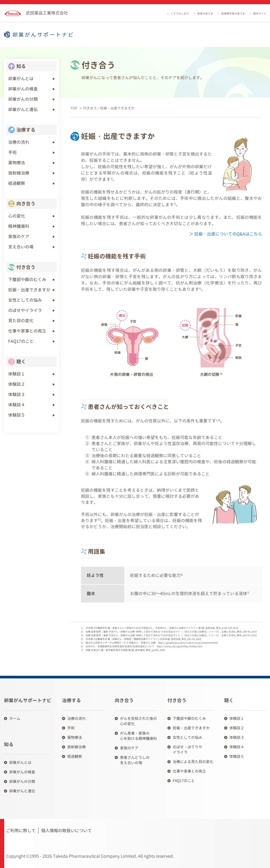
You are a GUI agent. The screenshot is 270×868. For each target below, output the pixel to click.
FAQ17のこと (21, 341)
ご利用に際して (21, 831)
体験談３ (17, 394)
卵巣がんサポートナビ (43, 35)
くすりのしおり (180, 13)
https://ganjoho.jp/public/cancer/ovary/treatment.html (188, 643)
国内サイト (260, 13)
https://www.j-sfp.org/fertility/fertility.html (180, 646)
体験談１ (17, 374)
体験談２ (17, 384)
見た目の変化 (21, 321)
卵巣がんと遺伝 (23, 109)
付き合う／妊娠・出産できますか (109, 108)
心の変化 (17, 216)
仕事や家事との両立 (27, 331)
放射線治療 (19, 173)
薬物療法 (17, 163)
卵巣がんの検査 (23, 89)
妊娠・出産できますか (29, 290)
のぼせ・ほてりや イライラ (187, 749)
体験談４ (17, 405)
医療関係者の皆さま (233, 13)
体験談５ (17, 415)
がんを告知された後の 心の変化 (138, 721)
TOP (74, 108)
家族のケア (19, 237)
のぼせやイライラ (25, 310)
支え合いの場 (21, 247)
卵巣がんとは (21, 79)
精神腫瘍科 (19, 226)
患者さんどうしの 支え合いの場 (135, 760)
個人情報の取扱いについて (66, 831)
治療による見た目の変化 (193, 762)
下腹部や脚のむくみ (27, 279)
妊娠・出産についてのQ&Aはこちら (228, 234)
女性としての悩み (25, 300)
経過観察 (17, 183)
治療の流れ (19, 142)
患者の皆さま (205, 13)
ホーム (15, 718)
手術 (12, 152)
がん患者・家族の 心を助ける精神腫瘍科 (138, 736)
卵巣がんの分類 (23, 99)
